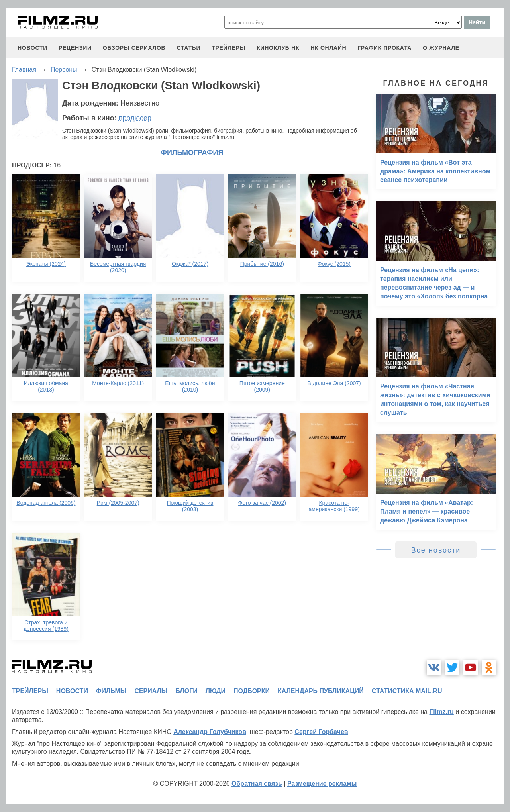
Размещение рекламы (322, 784)
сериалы (151, 691)
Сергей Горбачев (321, 732)
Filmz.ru (441, 712)
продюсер (135, 118)
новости (32, 48)
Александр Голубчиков (210, 732)
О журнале (441, 48)
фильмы (111, 691)
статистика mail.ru (407, 691)
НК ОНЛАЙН (328, 48)
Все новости (436, 550)
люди (216, 691)
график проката (384, 48)
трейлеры (229, 48)
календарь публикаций (321, 691)
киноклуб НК (278, 48)
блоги (186, 691)
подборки (252, 691)
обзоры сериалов (134, 48)
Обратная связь (257, 784)
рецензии (75, 48)
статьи (188, 48)
